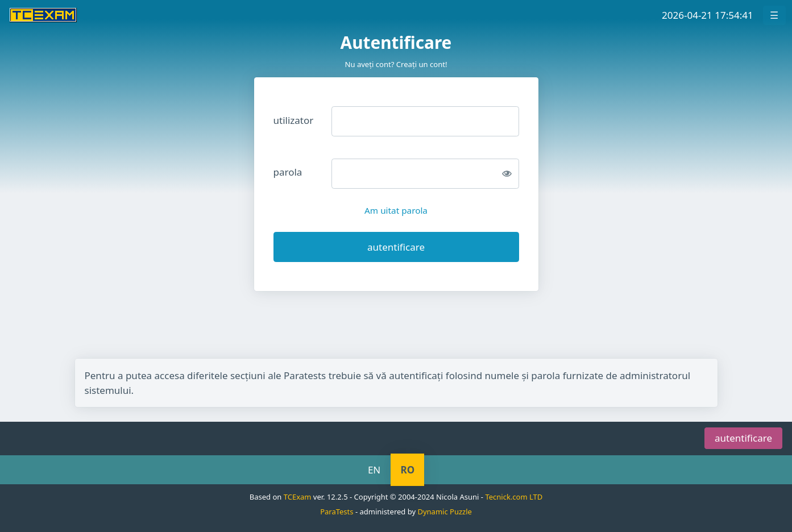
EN (374, 470)
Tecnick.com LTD (514, 497)
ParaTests (337, 512)
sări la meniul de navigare (182, 414)
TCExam (298, 497)
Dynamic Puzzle (444, 512)
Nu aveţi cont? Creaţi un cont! (396, 64)
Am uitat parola (396, 210)
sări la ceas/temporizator (56, 414)
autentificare (743, 439)
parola (288, 172)
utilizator (294, 120)
